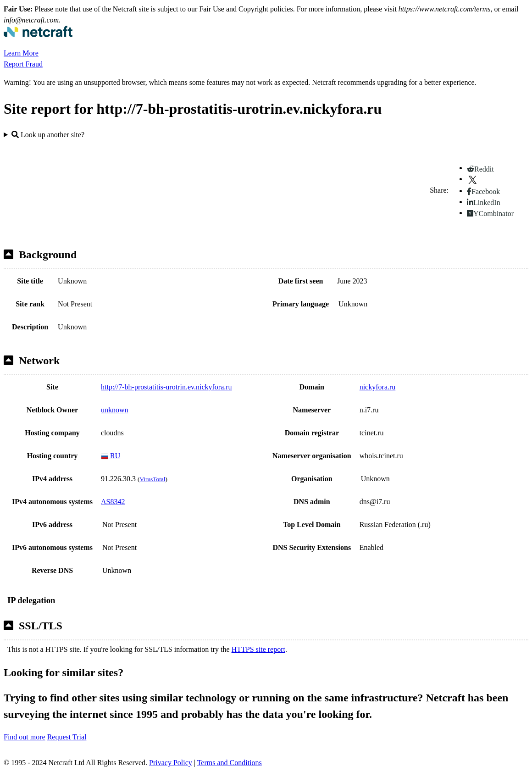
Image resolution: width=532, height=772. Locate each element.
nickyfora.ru (378, 387)
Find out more (25, 737)
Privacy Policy (171, 763)
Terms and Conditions (230, 763)
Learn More (21, 53)
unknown (115, 410)
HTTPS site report (258, 649)
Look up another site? (48, 135)
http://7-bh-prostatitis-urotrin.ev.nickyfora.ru (166, 387)
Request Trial (67, 737)
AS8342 (113, 502)
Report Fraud (23, 64)
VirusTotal (152, 479)
